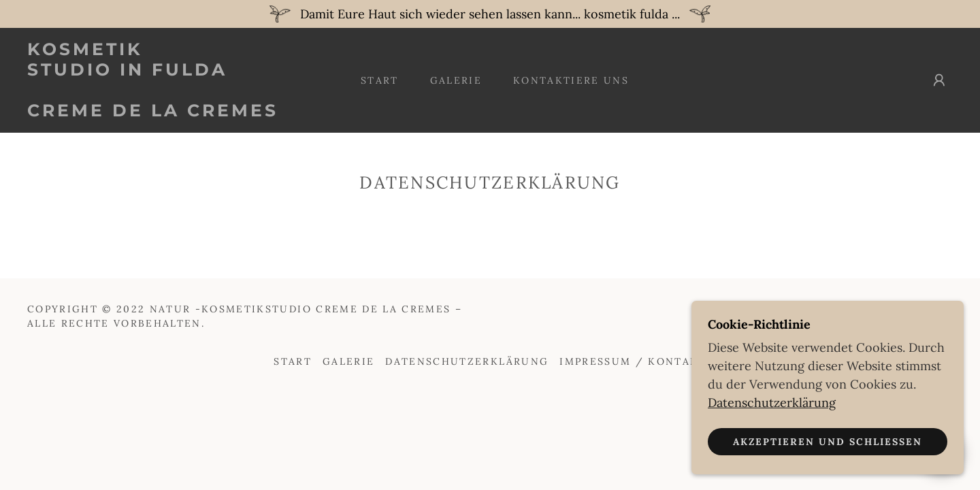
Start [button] (293, 361)
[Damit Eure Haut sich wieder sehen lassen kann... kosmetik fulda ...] (490, 14)
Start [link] (380, 80)
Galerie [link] (456, 80)
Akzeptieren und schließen (828, 441)
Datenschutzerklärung (772, 402)
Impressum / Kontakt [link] (633, 361)
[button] (939, 80)
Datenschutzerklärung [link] (467, 361)
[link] (155, 112)
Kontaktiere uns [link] (571, 80)
